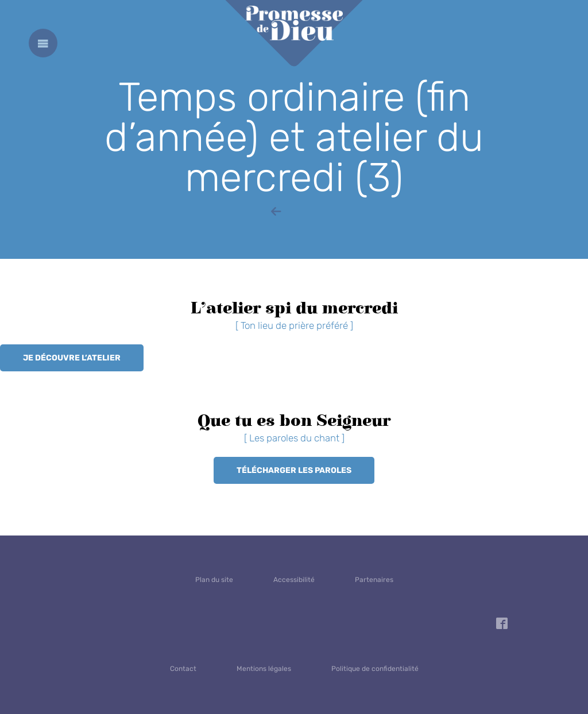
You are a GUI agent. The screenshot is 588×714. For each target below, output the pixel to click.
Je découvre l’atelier (72, 358)
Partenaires (374, 580)
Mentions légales (264, 669)
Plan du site (214, 580)
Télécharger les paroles (294, 470)
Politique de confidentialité (375, 669)
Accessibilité (294, 580)
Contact (183, 669)
